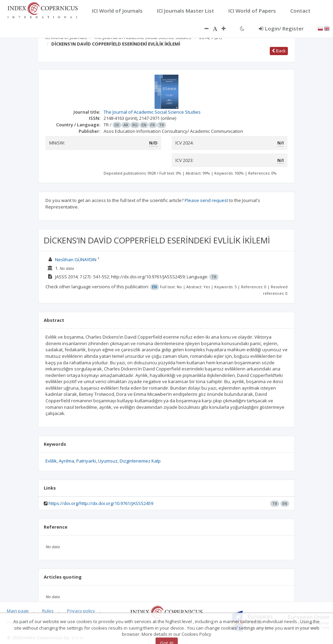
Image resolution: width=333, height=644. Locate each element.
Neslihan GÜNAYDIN (76, 260)
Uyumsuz (108, 461)
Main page (18, 611)
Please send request (206, 200)
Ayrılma (66, 461)
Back (279, 51)
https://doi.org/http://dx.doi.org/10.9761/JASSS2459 (101, 503)
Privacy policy (81, 611)
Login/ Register (281, 28)
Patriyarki (86, 461)
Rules (48, 611)
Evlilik (51, 461)
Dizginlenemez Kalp (140, 461)
